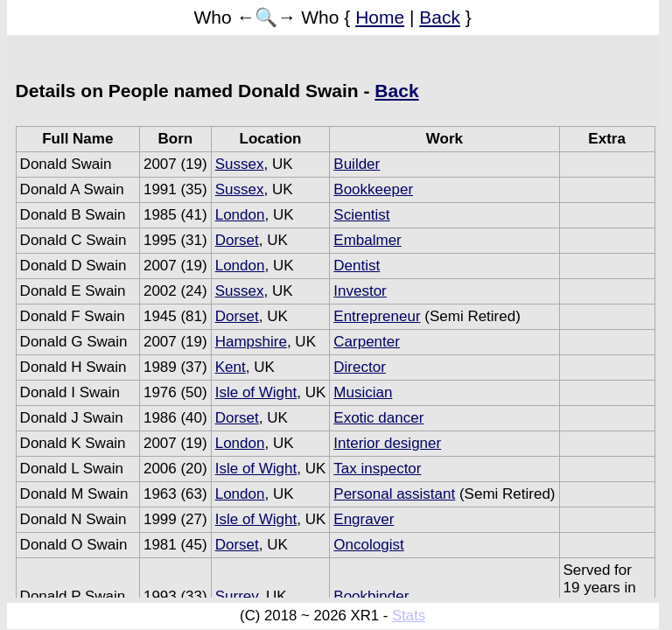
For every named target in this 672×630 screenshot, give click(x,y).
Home (380, 17)
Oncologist (368, 545)
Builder (357, 164)
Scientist (361, 215)
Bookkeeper (373, 189)
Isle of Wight (256, 392)
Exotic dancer (378, 418)
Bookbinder (371, 596)
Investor (360, 291)
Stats (409, 616)
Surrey (237, 596)
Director (360, 367)
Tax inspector (377, 469)
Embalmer (367, 240)
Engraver (364, 519)
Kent (231, 367)
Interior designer (387, 443)
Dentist (357, 266)
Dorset (237, 240)
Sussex (240, 164)
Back (440, 17)
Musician (363, 392)
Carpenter (367, 342)
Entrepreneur (377, 316)
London (240, 215)
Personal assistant (394, 494)
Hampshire (251, 342)
